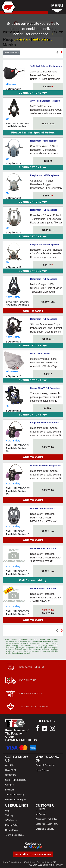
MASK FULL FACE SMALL (43, 549)
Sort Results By (11, 53)
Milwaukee (12, 84)
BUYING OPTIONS (33, 93)
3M (7, 119)
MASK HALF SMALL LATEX (44, 589)
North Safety (13, 297)
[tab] (33, 93)
